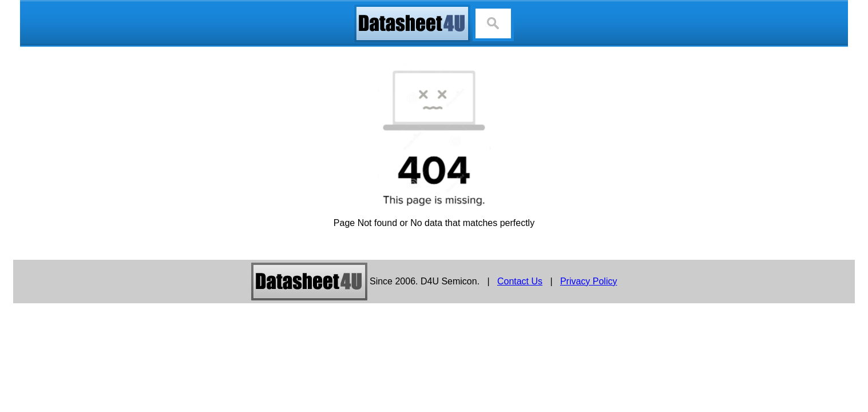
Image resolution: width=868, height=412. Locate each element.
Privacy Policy (589, 281)
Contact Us (520, 281)
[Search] (493, 23)
